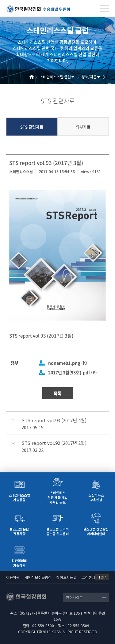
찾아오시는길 (67, 577)
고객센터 (88, 577)
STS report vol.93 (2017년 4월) (54, 420)
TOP (102, 577)
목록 (58, 393)
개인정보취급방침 (38, 577)
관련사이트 (74, 597)
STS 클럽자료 (32, 127)
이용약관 (13, 577)
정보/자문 (89, 77)
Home (34, 77)
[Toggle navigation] (105, 8)
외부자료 (83, 127)
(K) (68, 363)
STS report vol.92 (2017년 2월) (54, 443)
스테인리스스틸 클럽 (55, 77)
